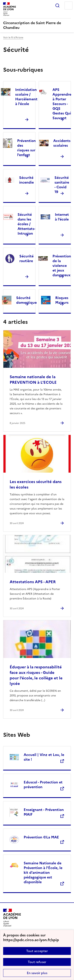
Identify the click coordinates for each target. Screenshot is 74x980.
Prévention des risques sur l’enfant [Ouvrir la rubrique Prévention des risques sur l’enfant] (26, 148)
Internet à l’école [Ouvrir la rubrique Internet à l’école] (62, 217)
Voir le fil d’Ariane (13, 38)
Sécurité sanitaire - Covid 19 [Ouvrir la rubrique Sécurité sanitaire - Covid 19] (62, 185)
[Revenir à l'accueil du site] (12, 918)
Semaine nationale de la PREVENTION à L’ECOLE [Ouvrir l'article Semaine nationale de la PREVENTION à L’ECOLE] (33, 380)
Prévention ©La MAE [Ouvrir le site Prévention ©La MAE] (41, 837)
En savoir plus (37, 973)
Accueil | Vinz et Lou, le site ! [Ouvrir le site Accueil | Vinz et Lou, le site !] (44, 757)
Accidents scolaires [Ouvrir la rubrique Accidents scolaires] (62, 143)
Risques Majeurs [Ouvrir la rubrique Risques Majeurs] (62, 300)
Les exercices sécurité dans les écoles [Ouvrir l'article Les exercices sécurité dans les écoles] (36, 484)
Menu (68, 5)
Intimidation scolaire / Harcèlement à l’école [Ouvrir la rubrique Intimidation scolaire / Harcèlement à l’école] (26, 97)
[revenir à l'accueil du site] (37, 25)
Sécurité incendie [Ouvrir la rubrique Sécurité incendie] (26, 180)
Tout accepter (37, 951)
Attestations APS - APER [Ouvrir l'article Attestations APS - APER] (33, 582)
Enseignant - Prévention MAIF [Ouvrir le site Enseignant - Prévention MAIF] (44, 812)
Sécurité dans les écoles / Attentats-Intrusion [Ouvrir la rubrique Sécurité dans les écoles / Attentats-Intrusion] (26, 224)
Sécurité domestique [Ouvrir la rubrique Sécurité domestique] (26, 300)
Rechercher (57, 5)
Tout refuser (37, 962)
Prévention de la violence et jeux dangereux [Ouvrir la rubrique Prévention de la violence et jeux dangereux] (62, 266)
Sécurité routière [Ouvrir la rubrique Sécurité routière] (26, 258)
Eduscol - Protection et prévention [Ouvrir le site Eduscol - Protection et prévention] (43, 785)
